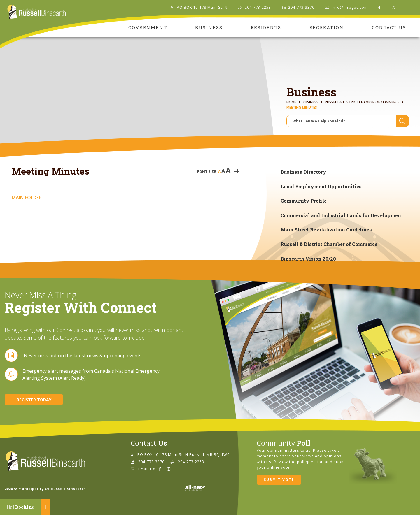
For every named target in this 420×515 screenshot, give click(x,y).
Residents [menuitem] (266, 27)
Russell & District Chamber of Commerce (362, 102)
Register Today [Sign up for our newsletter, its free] (34, 400)
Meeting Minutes (302, 107)
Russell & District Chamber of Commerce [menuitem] (329, 244)
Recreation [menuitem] (327, 27)
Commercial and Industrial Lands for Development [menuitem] (342, 215)
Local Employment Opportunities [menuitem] (321, 186)
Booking (21, 507)
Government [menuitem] (148, 27)
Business (311, 102)
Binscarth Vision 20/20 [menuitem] (308, 259)
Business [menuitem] (209, 27)
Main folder (27, 198)
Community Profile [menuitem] (304, 201)
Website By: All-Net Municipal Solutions (195, 488)
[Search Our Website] (348, 121)
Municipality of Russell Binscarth (37, 12)
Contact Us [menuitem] (389, 27)
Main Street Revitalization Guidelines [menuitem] (326, 230)
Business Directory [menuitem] (303, 172)
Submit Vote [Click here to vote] (279, 480)
